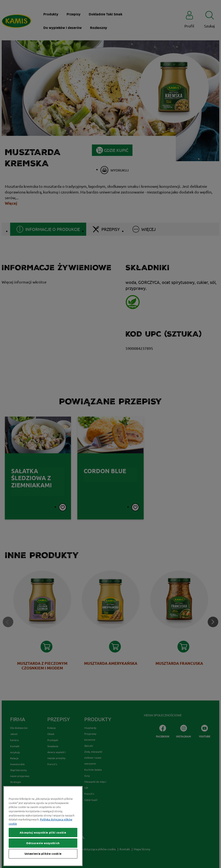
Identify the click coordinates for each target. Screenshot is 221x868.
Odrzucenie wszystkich (43, 861)
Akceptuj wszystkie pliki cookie (43, 850)
